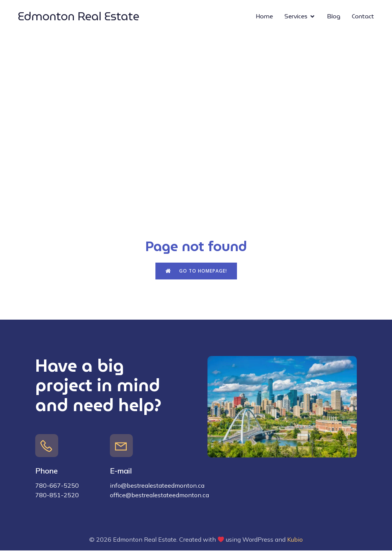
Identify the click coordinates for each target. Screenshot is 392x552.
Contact (363, 17)
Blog (334, 17)
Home (264, 17)
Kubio (295, 541)
